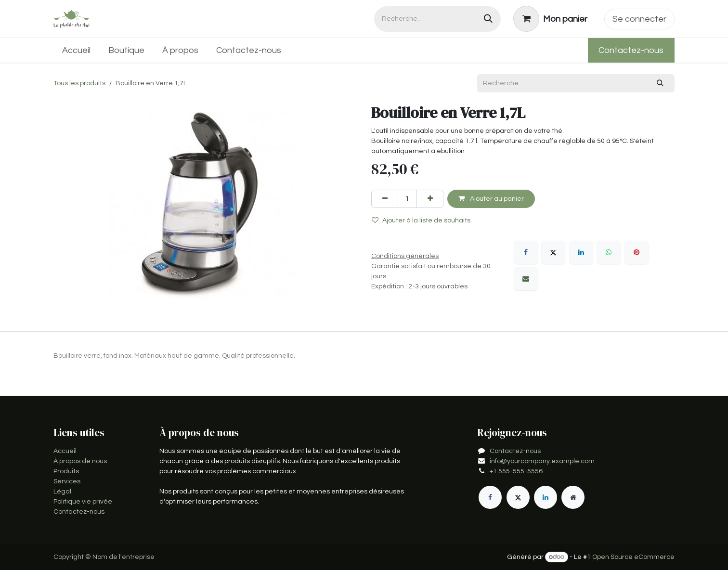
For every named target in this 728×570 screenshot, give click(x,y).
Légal (62, 492)
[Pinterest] (637, 252)
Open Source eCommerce (633, 557)
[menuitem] (77, 50)
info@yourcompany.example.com (542, 461)
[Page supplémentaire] (573, 497)
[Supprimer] (385, 199)
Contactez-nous (631, 50)
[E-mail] (526, 279)
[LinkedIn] (581, 252)
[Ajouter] (430, 199)
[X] (553, 252)
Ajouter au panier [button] (491, 199)
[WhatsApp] (609, 252)
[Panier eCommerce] (551, 19)
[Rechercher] (488, 19)
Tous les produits (79, 83)
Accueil (65, 451)
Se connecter (639, 19)
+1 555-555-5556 (516, 471)
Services (67, 481)
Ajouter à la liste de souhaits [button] (421, 220)
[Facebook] (526, 252)
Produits (66, 471)
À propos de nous (80, 461)
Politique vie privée (83, 502)
